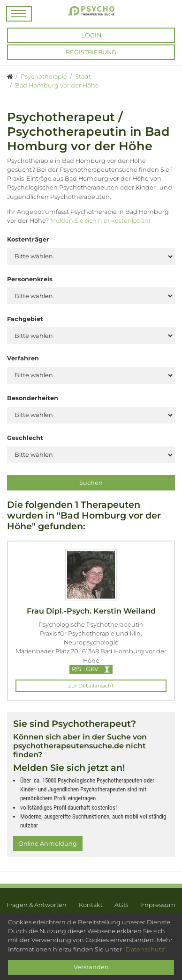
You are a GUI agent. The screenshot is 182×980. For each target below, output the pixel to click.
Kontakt (91, 905)
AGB (121, 905)
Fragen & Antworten (37, 905)
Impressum (158, 905)
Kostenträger (28, 239)
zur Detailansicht (91, 686)
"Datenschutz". (145, 949)
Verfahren (23, 358)
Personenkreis (30, 279)
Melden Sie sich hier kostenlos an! (100, 221)
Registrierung (91, 52)
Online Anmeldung (48, 844)
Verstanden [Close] (91, 967)
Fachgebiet (25, 319)
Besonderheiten (33, 398)
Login (91, 35)
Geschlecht (25, 438)
